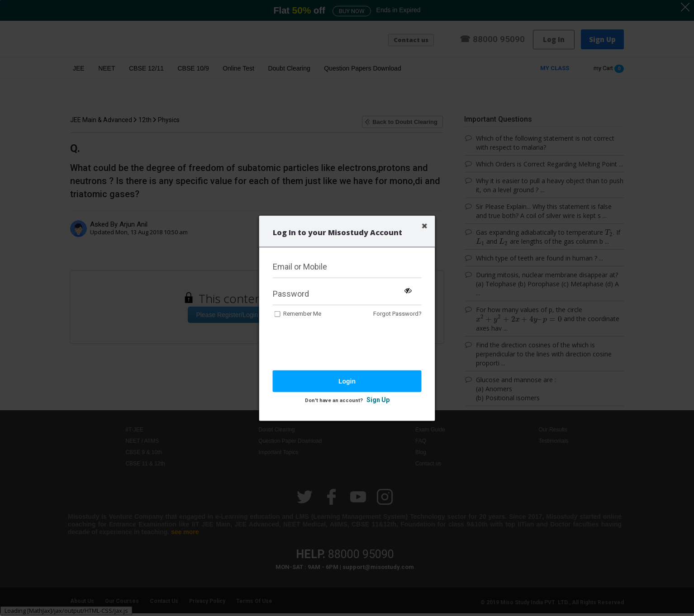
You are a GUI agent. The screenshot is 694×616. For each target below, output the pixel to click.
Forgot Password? (397, 314)
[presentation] (342, 345)
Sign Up (378, 400)
